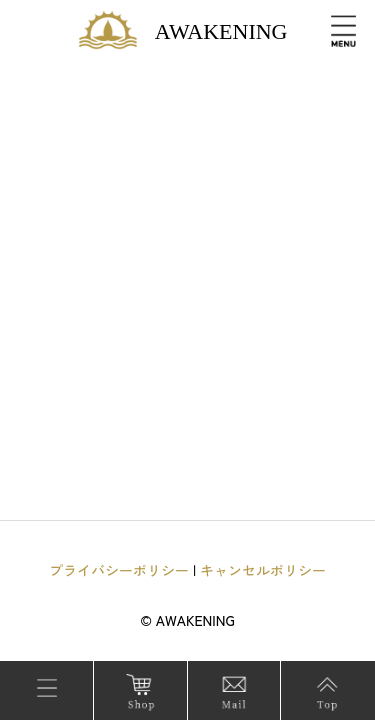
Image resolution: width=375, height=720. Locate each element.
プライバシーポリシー (119, 570)
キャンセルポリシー (263, 570)
